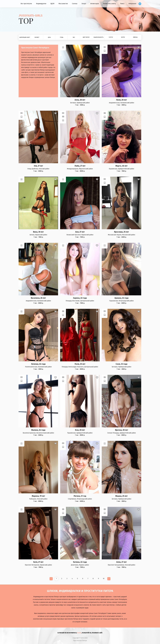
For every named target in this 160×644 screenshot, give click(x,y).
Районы (135, 37)
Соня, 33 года (122, 364)
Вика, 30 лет (38, 232)
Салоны (75, 4)
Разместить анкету (110, 4)
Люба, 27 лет (80, 166)
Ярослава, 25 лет (121, 232)
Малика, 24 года (38, 430)
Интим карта (95, 4)
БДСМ (52, 4)
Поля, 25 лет (80, 364)
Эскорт (84, 4)
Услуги (111, 37)
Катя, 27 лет (38, 562)
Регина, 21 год (80, 496)
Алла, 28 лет (80, 100)
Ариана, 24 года (122, 298)
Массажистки (63, 4)
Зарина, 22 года (80, 298)
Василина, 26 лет (38, 298)
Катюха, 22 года (80, 562)
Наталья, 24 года (38, 364)
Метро (123, 37)
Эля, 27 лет (38, 166)
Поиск (122, 4)
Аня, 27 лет (80, 232)
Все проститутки (26, 4)
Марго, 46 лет (121, 166)
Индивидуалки (41, 4)
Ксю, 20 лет (80, 430)
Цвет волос (86, 37)
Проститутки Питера (80, 641)
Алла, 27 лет (121, 562)
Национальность (98, 37)
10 (104, 579)
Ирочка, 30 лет (122, 430)
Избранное (132, 4)
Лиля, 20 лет (121, 100)
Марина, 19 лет (38, 496)
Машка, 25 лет (121, 496)
